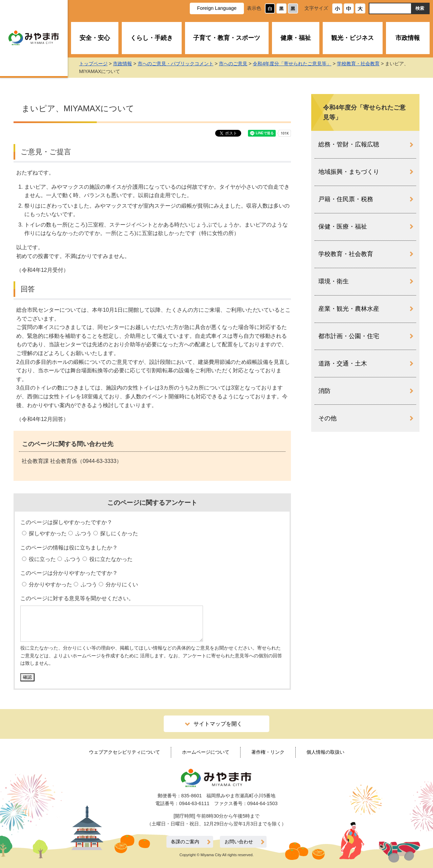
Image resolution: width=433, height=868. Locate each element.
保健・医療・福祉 (343, 227)
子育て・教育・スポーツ (227, 38)
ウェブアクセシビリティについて (124, 752)
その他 (327, 418)
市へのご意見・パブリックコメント (182, 64)
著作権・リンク (268, 752)
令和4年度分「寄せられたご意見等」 (299, 64)
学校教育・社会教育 (365, 64)
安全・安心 (95, 38)
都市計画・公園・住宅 (349, 336)
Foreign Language (217, 8)
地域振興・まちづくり (349, 172)
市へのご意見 (240, 64)
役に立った (42, 559)
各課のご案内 (185, 842)
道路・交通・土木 (343, 363)
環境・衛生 (334, 281)
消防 (324, 391)
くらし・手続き (152, 38)
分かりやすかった (50, 584)
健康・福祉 (296, 38)
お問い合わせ (239, 842)
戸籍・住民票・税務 (346, 199)
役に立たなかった (110, 559)
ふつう (83, 533)
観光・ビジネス (352, 38)
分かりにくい (121, 584)
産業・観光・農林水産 (349, 309)
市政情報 (408, 38)
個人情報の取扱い (325, 752)
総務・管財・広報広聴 (349, 144)
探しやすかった (47, 533)
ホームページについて (206, 752)
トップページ (100, 64)
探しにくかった (118, 533)
